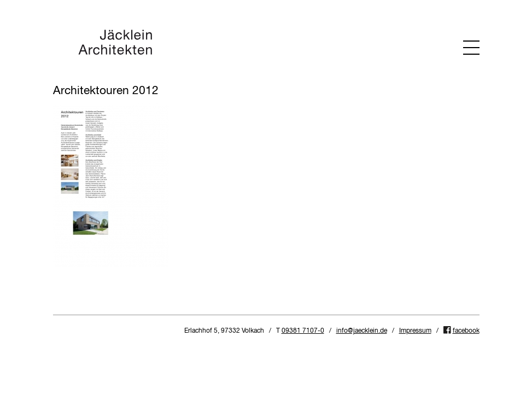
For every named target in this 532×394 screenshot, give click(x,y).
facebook (466, 331)
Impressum (415, 331)
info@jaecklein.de (362, 331)
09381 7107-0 (303, 331)
